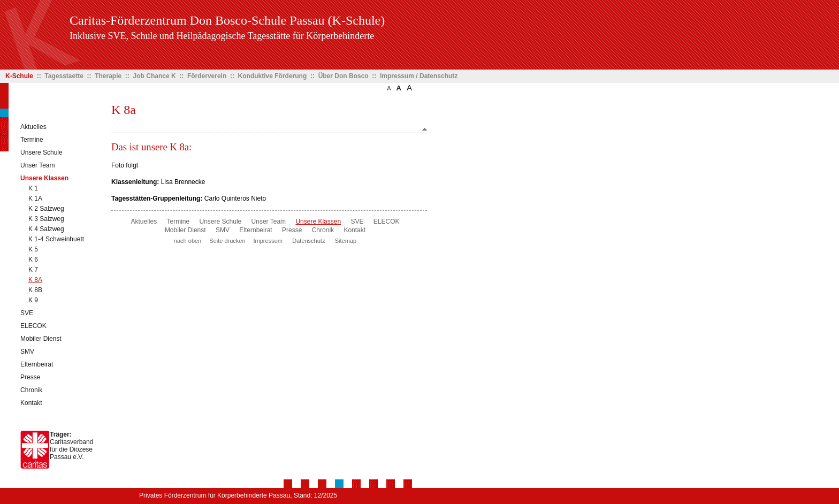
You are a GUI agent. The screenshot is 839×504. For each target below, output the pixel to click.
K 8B (35, 290)
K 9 (33, 300)
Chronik (31, 390)
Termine (32, 140)
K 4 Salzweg (46, 229)
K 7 (33, 270)
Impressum (268, 241)
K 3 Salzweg (46, 219)
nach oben (188, 241)
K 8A (35, 280)
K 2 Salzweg (46, 209)
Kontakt (31, 403)
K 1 (33, 188)
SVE (27, 313)
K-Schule (19, 76)
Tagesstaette (64, 76)
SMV (27, 352)
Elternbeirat (37, 364)
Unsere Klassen (44, 178)
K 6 (33, 259)
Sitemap (346, 241)
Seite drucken (227, 241)
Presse (30, 377)
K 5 (33, 249)
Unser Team (37, 165)
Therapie (108, 76)
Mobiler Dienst (41, 339)
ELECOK (33, 326)
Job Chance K (155, 76)
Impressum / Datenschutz (419, 76)
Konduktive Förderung (273, 76)
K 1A (35, 198)
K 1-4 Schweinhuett (56, 239)
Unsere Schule (41, 152)
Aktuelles (33, 127)
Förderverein (207, 76)
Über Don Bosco (344, 76)
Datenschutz (308, 241)
